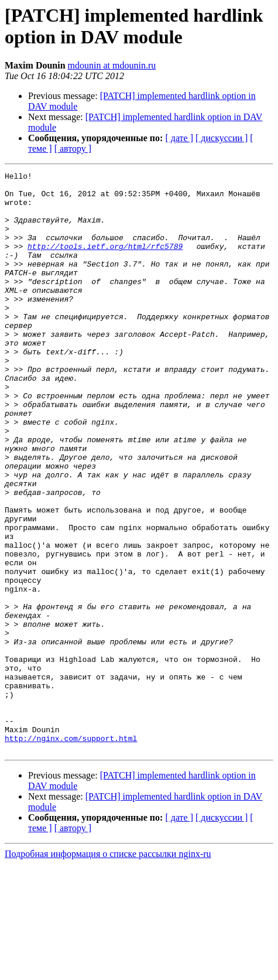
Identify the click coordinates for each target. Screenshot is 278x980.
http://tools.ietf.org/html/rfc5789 (105, 262)
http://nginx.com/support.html (71, 852)
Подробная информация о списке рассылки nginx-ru (108, 970)
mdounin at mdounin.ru (112, 65)
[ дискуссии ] (222, 138)
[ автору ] (73, 148)
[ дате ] (179, 138)
